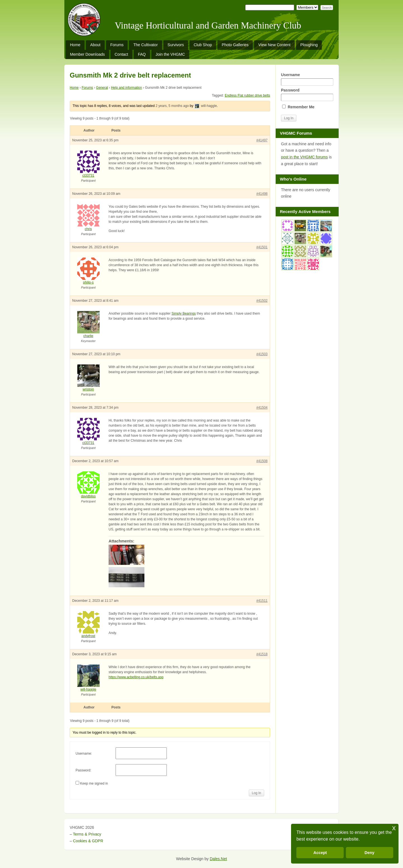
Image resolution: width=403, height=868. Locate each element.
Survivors (176, 45)
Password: (83, 770)
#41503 (262, 354)
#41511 (262, 601)
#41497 (262, 140)
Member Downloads (87, 54)
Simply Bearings (184, 313)
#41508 (262, 461)
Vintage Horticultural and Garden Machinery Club (208, 25)
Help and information (126, 88)
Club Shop (203, 45)
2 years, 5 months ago (172, 106)
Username (307, 79)
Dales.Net (218, 859)
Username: (84, 754)
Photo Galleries (235, 45)
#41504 (262, 408)
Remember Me (298, 107)
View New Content (274, 45)
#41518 (262, 654)
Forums (117, 45)
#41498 (262, 194)
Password (307, 94)
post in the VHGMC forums (304, 157)
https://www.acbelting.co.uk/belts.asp (136, 677)
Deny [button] (370, 853)
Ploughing (309, 45)
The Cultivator (145, 45)
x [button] (394, 828)
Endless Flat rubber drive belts (247, 95)
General (102, 88)
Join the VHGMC (170, 54)
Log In (256, 793)
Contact (121, 54)
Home (75, 45)
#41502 (262, 301)
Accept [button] (320, 853)
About (95, 45)
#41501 (262, 247)
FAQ (142, 54)
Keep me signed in (94, 783)
